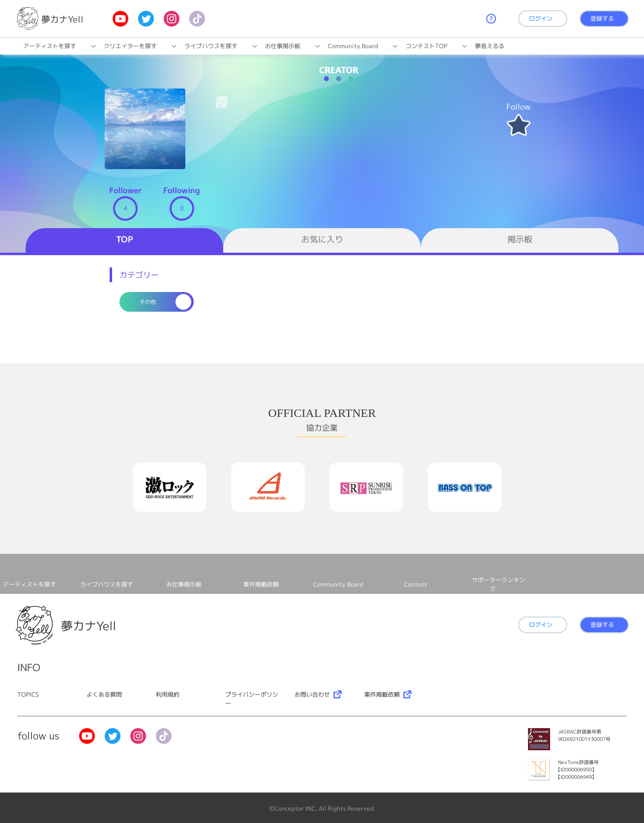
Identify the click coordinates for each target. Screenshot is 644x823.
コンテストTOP (426, 46)
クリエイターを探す (130, 46)
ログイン (541, 18)
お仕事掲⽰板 (283, 46)
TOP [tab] (125, 239)
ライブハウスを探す (211, 46)
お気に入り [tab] (322, 239)
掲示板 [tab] (520, 239)
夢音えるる (490, 46)
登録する (602, 18)
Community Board (353, 46)
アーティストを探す (50, 46)
